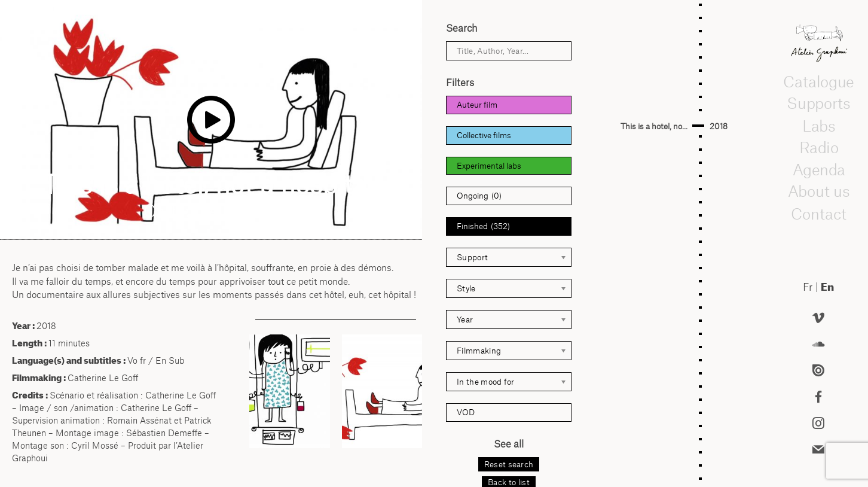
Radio (818, 148)
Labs (818, 126)
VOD (466, 412)
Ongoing (479, 196)
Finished (483, 226)
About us (819, 192)
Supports (818, 104)
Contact (819, 214)
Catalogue (818, 82)
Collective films (484, 135)
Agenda (818, 170)
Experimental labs (489, 166)
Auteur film (477, 105)
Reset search (509, 464)
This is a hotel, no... (654, 126)
